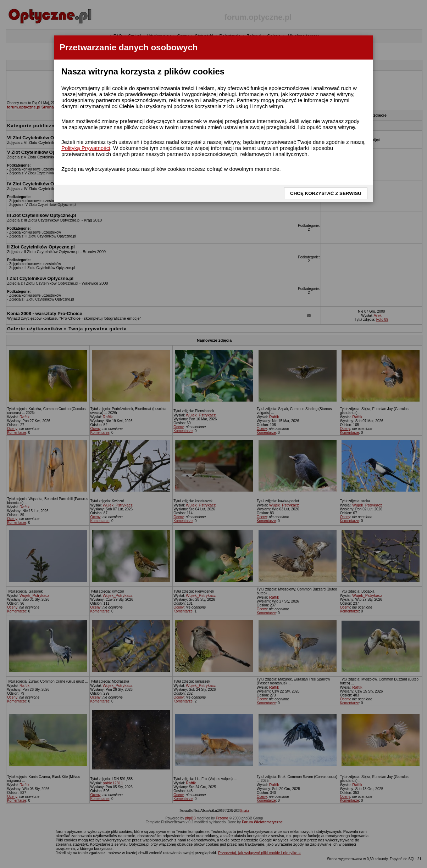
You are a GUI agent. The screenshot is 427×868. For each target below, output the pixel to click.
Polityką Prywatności (86, 148)
